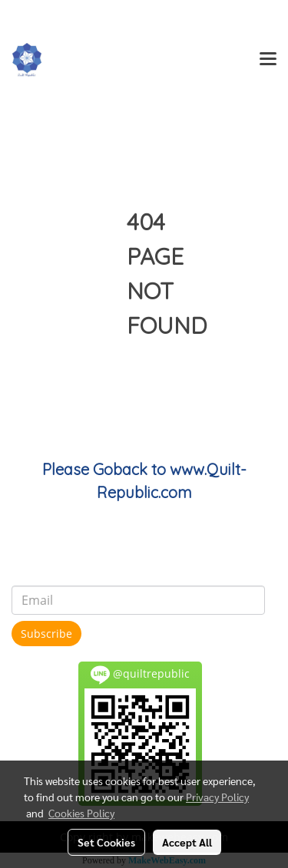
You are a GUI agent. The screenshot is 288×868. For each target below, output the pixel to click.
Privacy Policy (217, 797)
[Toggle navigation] (268, 60)
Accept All (187, 842)
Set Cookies (106, 842)
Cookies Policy (81, 813)
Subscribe (46, 634)
